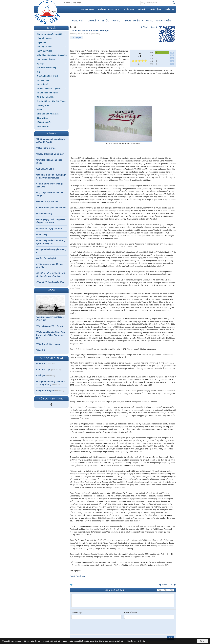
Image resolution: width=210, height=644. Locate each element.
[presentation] (93, 627)
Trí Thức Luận (44, 370)
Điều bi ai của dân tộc (48, 202)
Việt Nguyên (76, 37)
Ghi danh (66, 3)
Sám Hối (41, 350)
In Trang (71, 585)
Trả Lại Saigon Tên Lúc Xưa (50, 326)
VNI (172, 590)
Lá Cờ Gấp (42, 234)
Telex (166, 590)
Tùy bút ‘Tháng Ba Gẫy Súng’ (51, 282)
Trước (146, 27)
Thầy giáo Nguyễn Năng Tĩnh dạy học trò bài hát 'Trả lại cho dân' (50, 335)
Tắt (160, 590)
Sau (153, 27)
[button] (51, 34)
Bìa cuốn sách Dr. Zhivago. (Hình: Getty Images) (123, 144)
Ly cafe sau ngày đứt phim (50, 228)
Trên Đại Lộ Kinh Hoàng (49, 344)
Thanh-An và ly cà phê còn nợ (51, 208)
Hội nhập (77, 3)
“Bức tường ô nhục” (47, 148)
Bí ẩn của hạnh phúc (47, 258)
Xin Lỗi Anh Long (45, 169)
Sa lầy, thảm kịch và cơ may (50, 154)
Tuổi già (41, 376)
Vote (172, 53)
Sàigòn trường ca (45, 391)
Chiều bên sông (45, 214)
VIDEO (51, 290)
